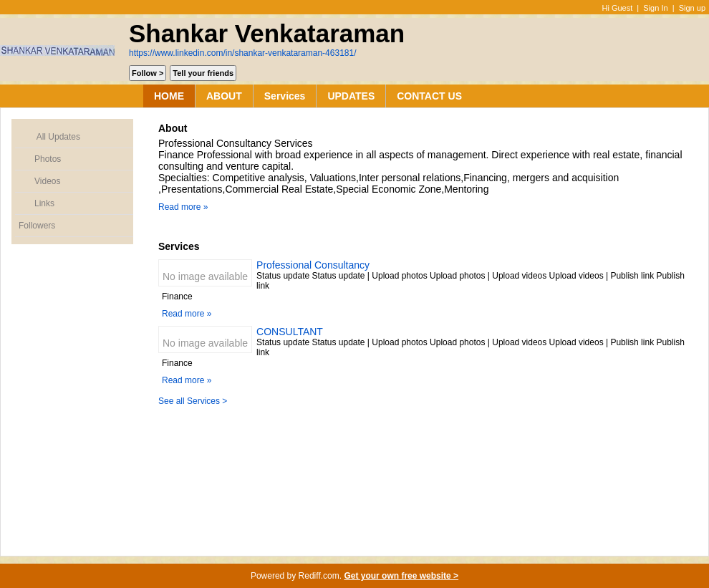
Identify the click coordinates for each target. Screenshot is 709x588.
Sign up (692, 8)
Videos (39, 182)
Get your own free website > (401, 576)
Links (37, 204)
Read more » (183, 207)
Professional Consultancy (313, 265)
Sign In (655, 8)
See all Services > (193, 401)
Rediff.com (319, 576)
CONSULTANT (290, 332)
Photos (40, 159)
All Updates (49, 137)
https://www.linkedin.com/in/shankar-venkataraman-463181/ (243, 53)
